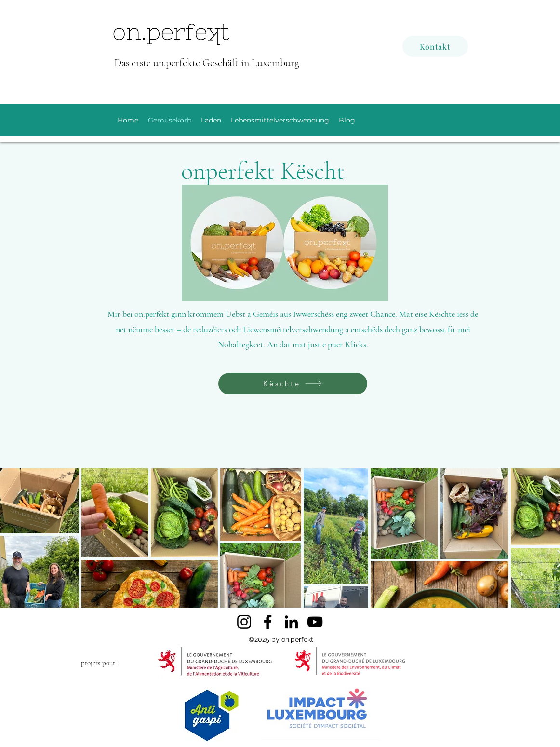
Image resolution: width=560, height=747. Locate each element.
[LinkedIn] (291, 622)
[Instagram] (244, 622)
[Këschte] (293, 384)
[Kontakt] (435, 46)
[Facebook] (268, 622)
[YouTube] (315, 622)
